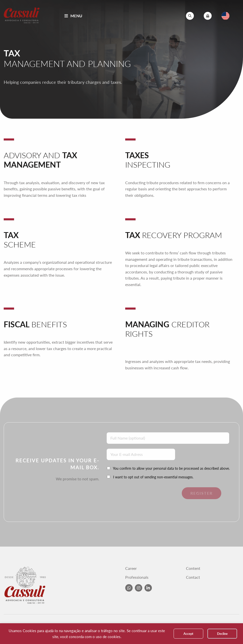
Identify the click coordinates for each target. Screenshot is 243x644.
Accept (188, 634)
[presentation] (141, 497)
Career (131, 568)
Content (193, 568)
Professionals (137, 577)
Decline (222, 634)
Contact (193, 577)
